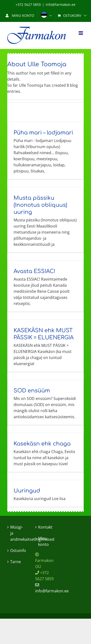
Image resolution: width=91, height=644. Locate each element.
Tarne (16, 562)
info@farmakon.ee (61, 5)
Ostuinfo (18, 550)
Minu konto (43, 541)
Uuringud (27, 491)
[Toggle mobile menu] (81, 33)
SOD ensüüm (32, 391)
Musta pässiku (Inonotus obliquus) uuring (40, 205)
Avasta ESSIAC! (34, 271)
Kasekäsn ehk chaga (42, 444)
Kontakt (45, 527)
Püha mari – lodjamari (43, 133)
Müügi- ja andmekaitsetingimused (18, 533)
